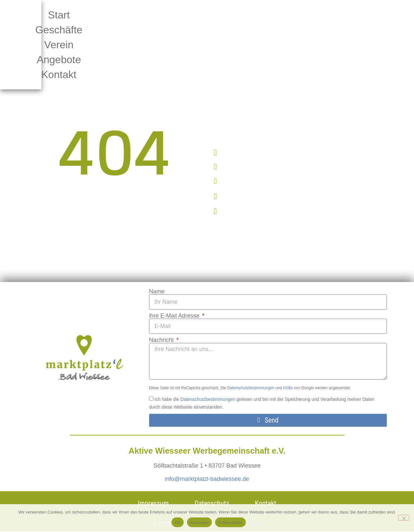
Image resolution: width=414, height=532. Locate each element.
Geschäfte (169, 15)
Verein (230, 15)
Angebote (289, 15)
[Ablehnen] (404, 518)
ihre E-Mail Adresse (175, 316)
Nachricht (162, 340)
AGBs (288, 389)
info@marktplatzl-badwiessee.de (207, 480)
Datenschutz (230, 522)
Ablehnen (199, 522)
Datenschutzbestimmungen (251, 389)
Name (157, 291)
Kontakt (206, 30)
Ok (177, 522)
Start (112, 15)
